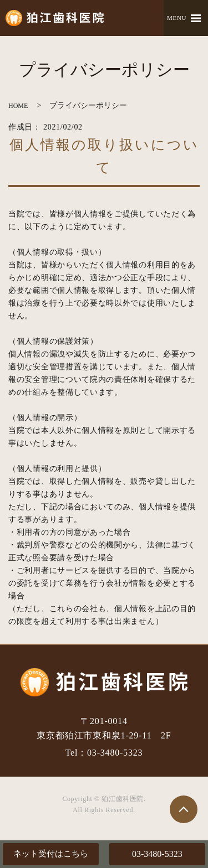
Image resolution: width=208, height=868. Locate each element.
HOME (18, 106)
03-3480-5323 (157, 854)
